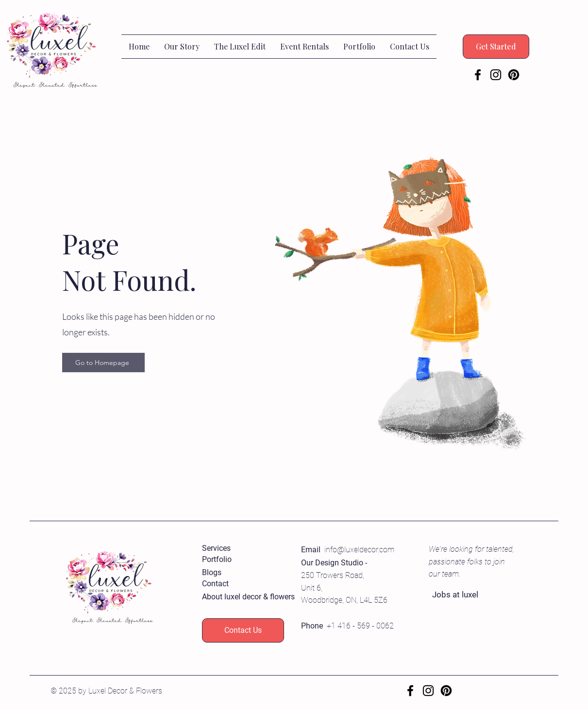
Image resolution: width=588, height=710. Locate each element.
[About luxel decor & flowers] (248, 597)
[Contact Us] (243, 630)
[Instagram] (496, 75)
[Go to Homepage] (103, 363)
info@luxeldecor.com (359, 550)
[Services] (237, 549)
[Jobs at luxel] (467, 595)
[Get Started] (496, 47)
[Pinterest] (514, 75)
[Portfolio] (237, 560)
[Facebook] (478, 75)
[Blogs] (237, 573)
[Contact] (237, 584)
